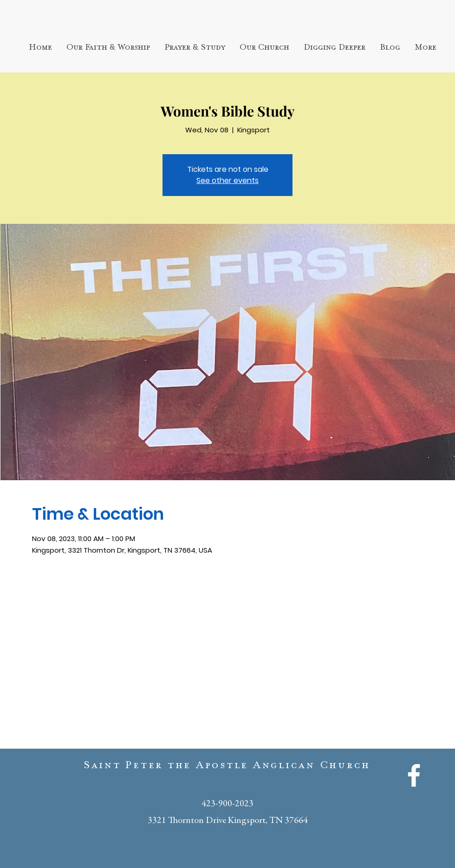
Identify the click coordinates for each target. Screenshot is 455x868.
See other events (227, 180)
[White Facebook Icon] (414, 775)
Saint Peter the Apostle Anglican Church (227, 767)
